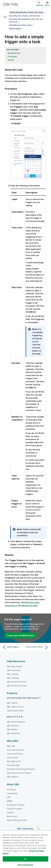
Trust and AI (12, 758)
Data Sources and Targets (19, 773)
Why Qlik (11, 746)
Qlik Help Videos (15, 666)
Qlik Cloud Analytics (16, 722)
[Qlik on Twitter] (38, 828)
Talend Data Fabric (16, 711)
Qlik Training (13, 674)
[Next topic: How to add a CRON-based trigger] (37, 647)
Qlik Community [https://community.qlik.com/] (25, 829)
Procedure (12, 56)
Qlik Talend (12, 703)
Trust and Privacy (15, 754)
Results (11, 60)
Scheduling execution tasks (20, 25)
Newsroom (12, 816)
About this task (14, 53)
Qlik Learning (13, 678)
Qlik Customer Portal (16, 682)
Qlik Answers (13, 726)
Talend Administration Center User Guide (26, 12)
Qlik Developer (14, 670)
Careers (11, 812)
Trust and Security (15, 750)
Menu (47, 5)
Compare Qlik (13, 765)
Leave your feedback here (21, 635)
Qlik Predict (12, 729)
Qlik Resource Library (17, 686)
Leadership (12, 793)
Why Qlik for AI (14, 761)
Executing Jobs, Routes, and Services (24, 16)
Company (11, 790)
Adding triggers (15, 28)
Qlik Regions (13, 777)
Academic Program (16, 805)
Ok (25, 859)
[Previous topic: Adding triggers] (14, 647)
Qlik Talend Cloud (15, 707)
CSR (9, 797)
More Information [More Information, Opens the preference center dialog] (25, 865)
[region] (26, 849)
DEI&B (10, 801)
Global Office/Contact (17, 820)
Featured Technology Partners (21, 769)
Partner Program (14, 809)
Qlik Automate (13, 733)
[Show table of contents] (5, 12)
